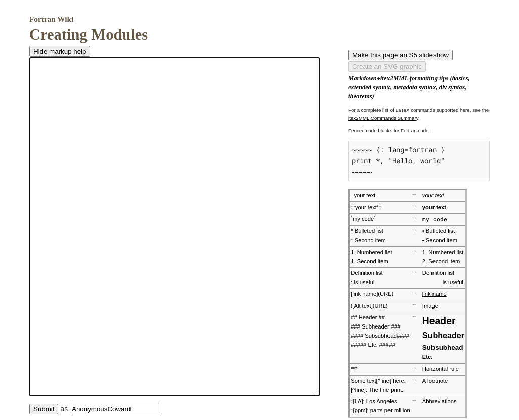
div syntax (452, 87)
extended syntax (369, 87)
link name (435, 294)
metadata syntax (414, 87)
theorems (360, 96)
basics (460, 78)
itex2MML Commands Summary (383, 118)
